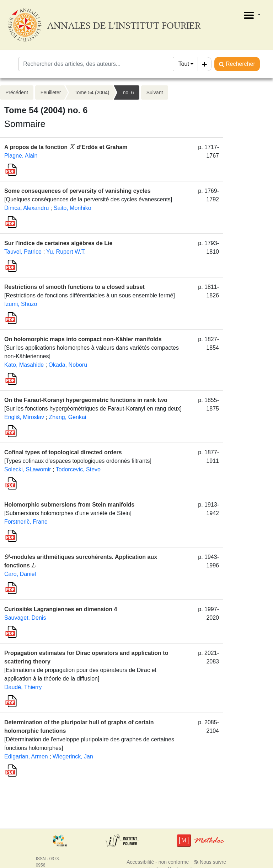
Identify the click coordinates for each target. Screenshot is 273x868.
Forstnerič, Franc (26, 522)
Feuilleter (51, 92)
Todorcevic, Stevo (78, 469)
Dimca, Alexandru (26, 208)
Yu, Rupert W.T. (66, 252)
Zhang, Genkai (67, 417)
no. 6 (128, 92)
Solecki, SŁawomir (28, 469)
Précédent (17, 92)
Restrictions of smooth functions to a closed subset (74, 287)
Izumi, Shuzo (21, 304)
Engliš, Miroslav (24, 417)
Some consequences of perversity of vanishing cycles (77, 191)
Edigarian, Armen (26, 756)
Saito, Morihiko (73, 208)
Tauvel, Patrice (23, 252)
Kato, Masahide (24, 365)
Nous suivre (210, 862)
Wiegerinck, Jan (73, 756)
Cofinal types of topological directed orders (63, 452)
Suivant (155, 92)
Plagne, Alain (21, 156)
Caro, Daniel (20, 574)
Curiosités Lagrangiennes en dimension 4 (61, 609)
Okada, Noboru (68, 365)
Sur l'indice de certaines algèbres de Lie (58, 243)
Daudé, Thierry (23, 687)
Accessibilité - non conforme (158, 862)
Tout (184, 64)
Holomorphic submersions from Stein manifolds (69, 505)
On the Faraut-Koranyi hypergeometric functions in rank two (86, 400)
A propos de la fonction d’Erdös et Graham (66, 147)
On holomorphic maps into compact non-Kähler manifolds (83, 339)
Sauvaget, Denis (25, 618)
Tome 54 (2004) (92, 92)
